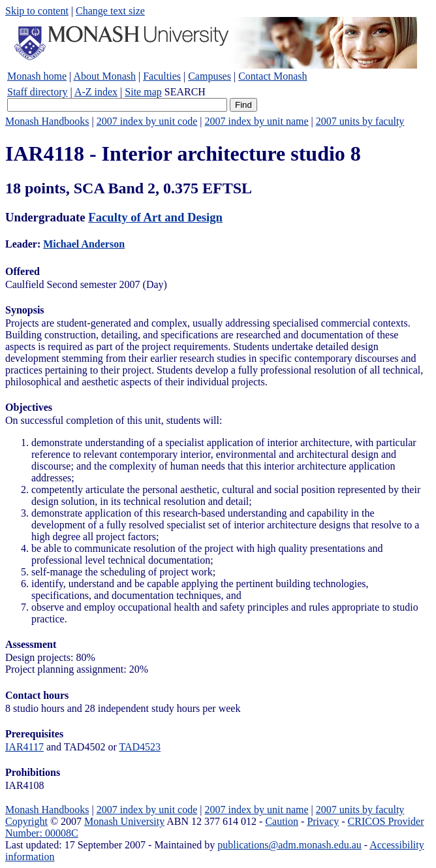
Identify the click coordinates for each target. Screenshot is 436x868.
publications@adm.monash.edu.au (289, 845)
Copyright (26, 821)
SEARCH (185, 92)
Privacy (323, 821)
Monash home (37, 76)
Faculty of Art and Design (155, 217)
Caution (282, 821)
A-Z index (96, 92)
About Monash (104, 76)
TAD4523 (140, 747)
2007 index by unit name (256, 121)
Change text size (110, 11)
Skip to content (37, 11)
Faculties (162, 76)
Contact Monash (272, 76)
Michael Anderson (84, 244)
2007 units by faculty (360, 121)
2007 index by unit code (147, 121)
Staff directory (38, 92)
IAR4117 (24, 747)
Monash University (124, 821)
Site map (143, 92)
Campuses (210, 76)
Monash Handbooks (47, 121)
